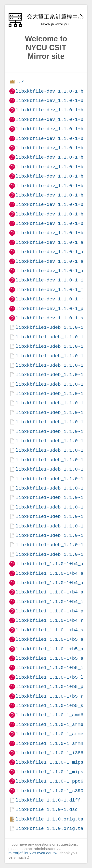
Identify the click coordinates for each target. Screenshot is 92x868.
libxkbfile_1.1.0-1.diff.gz (52, 800)
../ (20, 82)
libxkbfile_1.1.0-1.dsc (46, 810)
